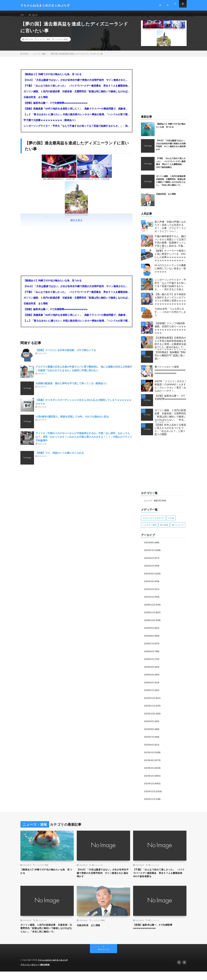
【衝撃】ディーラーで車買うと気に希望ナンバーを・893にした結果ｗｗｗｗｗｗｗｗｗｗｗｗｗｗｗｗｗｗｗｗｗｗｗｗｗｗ (170, 260)
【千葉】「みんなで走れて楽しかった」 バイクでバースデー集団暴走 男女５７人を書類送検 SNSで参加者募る (77, 89)
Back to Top (104, 958)
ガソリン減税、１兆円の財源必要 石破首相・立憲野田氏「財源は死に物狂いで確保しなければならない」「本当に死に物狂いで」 (77, 95)
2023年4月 (149, 762)
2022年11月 (150, 800)
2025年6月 (149, 561)
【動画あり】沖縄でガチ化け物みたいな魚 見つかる (53, 78)
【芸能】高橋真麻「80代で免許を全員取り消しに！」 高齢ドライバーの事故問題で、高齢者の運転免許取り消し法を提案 (77, 112)
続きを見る (76, 224)
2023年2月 (149, 777)
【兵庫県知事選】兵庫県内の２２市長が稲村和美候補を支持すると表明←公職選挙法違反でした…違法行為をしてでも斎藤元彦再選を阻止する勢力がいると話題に (170, 347)
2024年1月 (149, 692)
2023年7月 (149, 739)
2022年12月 (150, 793)
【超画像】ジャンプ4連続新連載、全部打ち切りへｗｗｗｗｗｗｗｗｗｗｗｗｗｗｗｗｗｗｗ (170, 332)
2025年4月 (149, 577)
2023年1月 (149, 785)
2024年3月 (149, 677)
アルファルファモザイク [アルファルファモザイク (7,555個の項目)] (153, 522)
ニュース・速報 (44, 43)
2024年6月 (149, 654)
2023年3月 (149, 769)
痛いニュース (97, 866)
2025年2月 (149, 592)
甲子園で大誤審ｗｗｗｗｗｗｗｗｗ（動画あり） (50, 124)
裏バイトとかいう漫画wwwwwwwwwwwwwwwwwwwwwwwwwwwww (170, 374)
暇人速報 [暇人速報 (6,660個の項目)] (164, 528)
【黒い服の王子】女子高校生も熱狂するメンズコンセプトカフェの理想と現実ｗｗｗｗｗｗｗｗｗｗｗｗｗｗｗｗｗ (170, 303)
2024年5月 (149, 662)
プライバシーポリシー (31, 973)
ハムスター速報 (61, 43)
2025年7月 (149, 554)
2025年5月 (149, 569)
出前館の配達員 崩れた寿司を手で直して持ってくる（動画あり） (72, 387)
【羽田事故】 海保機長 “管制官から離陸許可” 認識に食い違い (170, 359)
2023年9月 (149, 723)
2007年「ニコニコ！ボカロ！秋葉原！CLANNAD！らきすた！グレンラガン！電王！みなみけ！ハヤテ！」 (171, 390)
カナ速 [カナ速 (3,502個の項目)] (171, 522)
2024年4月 (149, 669)
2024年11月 (150, 615)
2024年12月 (150, 608)
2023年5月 (149, 754)
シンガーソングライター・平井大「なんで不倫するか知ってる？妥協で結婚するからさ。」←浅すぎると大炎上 (77, 130)
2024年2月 (149, 685)
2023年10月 (150, 715)
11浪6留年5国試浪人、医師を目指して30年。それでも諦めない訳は (72, 420)
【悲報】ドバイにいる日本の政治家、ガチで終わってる (66, 354)
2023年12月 (150, 700)
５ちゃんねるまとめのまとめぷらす (54, 969)
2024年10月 (150, 623)
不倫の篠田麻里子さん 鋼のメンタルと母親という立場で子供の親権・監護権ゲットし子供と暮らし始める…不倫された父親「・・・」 (170, 245)
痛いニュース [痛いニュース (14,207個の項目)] (178, 528)
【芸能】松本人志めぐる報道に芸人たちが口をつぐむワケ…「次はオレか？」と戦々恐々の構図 (170, 433)
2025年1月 (149, 600)
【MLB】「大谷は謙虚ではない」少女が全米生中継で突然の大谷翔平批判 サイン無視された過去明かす (77, 84)
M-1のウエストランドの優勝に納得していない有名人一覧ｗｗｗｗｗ (170, 272)
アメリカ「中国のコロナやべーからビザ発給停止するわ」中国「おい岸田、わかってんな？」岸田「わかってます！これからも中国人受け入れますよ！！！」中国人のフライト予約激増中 (84, 440)
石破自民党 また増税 (36, 101)
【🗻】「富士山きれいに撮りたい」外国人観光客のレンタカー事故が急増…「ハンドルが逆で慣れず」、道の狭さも (77, 118)
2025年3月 (149, 585)
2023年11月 (150, 708)
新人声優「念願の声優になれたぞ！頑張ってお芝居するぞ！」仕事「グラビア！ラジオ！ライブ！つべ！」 (170, 230)
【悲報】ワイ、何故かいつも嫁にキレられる (60, 456)
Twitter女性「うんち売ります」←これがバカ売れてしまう (170, 316)
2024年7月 (149, 646)
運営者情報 (47, 973)
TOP (23, 15)
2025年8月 (149, 546)
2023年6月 (149, 746)
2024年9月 (149, 631)
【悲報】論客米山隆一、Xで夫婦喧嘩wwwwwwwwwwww (56, 107)
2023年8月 (149, 731)
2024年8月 (149, 638)
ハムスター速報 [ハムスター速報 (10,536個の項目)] (150, 528)
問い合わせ (35, 15)
